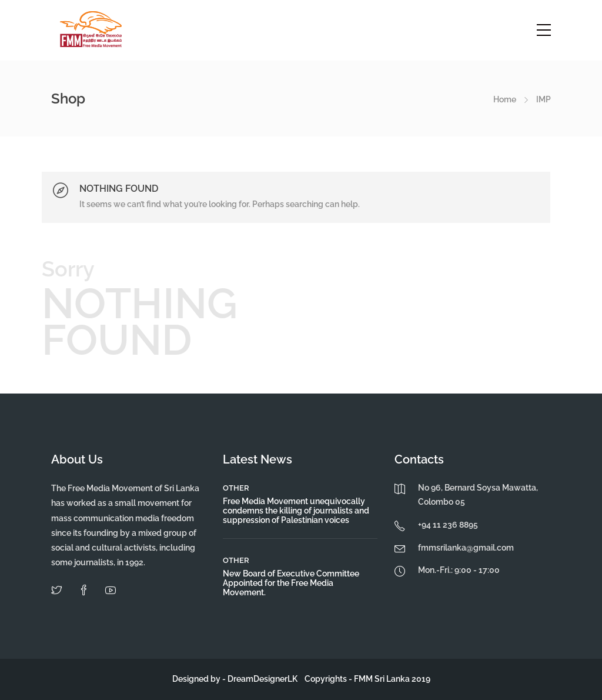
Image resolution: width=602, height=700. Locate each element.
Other (236, 488)
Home (505, 99)
